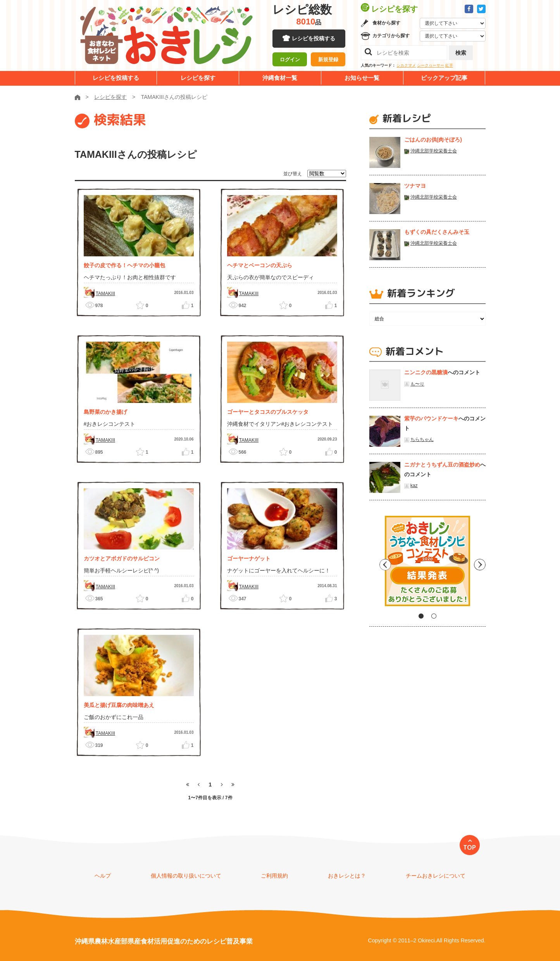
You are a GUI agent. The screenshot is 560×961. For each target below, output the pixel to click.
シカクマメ (406, 65)
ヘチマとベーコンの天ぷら (260, 265)
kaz (414, 486)
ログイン (290, 60)
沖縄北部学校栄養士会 (434, 151)
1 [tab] (421, 616)
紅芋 (449, 65)
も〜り (417, 384)
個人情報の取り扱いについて (186, 876)
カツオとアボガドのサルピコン (122, 558)
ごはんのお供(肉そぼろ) (433, 140)
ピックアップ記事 (444, 78)
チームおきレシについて (436, 876)
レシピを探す (198, 78)
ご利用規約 (274, 876)
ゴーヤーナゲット (249, 558)
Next (480, 564)
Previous (375, 564)
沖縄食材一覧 (280, 78)
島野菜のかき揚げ (105, 412)
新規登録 (328, 60)
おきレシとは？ (347, 876)
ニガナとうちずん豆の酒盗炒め (442, 465)
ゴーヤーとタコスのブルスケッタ (268, 412)
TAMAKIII (105, 294)
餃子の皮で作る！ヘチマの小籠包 (124, 265)
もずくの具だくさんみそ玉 (437, 232)
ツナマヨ (415, 186)
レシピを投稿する (314, 39)
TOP (470, 847)
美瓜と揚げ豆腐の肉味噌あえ (119, 705)
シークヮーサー (431, 65)
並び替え (293, 174)
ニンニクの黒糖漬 (426, 372)
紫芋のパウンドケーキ (431, 418)
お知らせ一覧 (362, 78)
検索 (461, 53)
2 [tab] (434, 616)
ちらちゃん (422, 439)
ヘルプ (103, 876)
